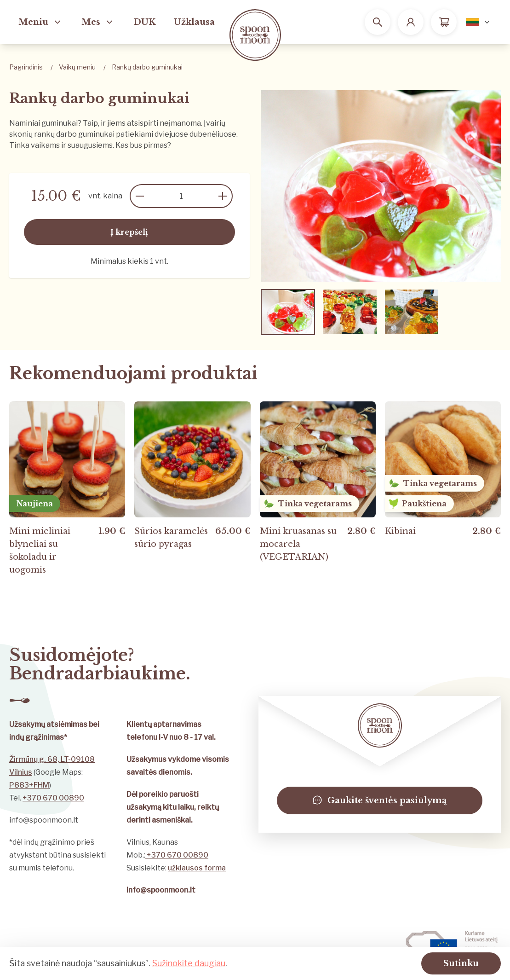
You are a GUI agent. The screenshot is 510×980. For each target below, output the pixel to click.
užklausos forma (197, 868)
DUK (144, 22)
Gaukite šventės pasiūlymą (380, 800)
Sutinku (461, 963)
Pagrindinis (26, 67)
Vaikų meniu (77, 67)
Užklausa (194, 22)
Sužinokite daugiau (189, 963)
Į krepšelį (129, 232)
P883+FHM (29, 785)
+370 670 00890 (53, 798)
